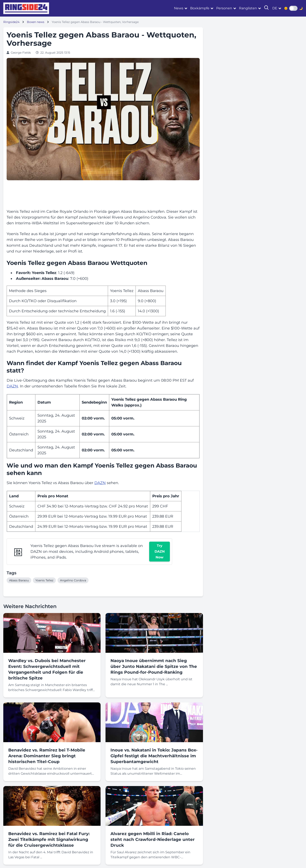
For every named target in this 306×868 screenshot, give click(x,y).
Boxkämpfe (200, 8)
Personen (224, 8)
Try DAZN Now (160, 551)
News (179, 8)
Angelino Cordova (73, 580)
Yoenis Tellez (44, 580)
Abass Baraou (19, 580)
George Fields (21, 53)
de (275, 8)
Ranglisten (248, 8)
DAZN (12, 386)
